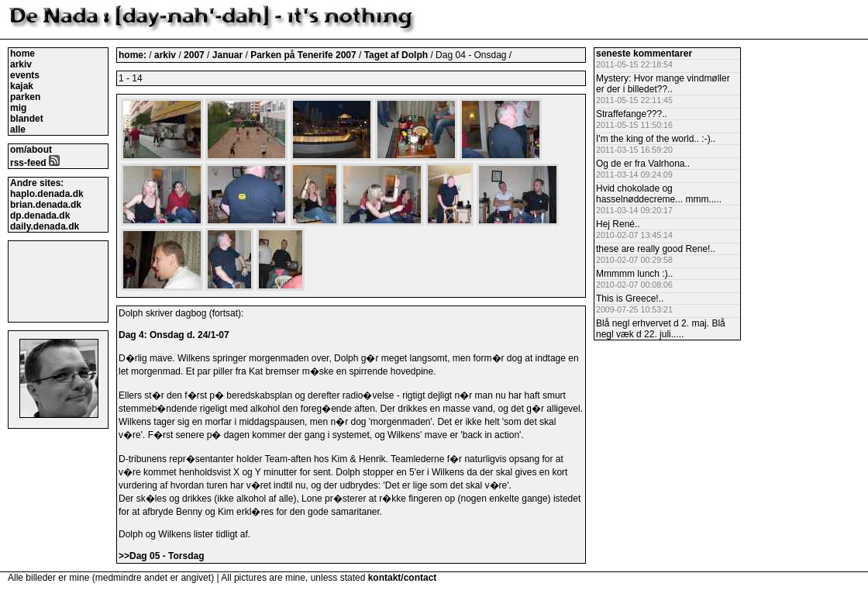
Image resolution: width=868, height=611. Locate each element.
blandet (27, 119)
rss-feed (35, 163)
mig (18, 108)
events (25, 75)
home (22, 54)
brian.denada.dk (46, 205)
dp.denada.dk (40, 216)
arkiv (21, 64)
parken (25, 97)
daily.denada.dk (45, 226)
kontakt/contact (403, 578)
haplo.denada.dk (47, 194)
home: (134, 55)
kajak (22, 86)
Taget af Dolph (398, 55)
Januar (229, 55)
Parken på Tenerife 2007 (305, 55)
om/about (31, 150)
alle (18, 129)
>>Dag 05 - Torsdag (161, 556)
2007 (194, 55)
